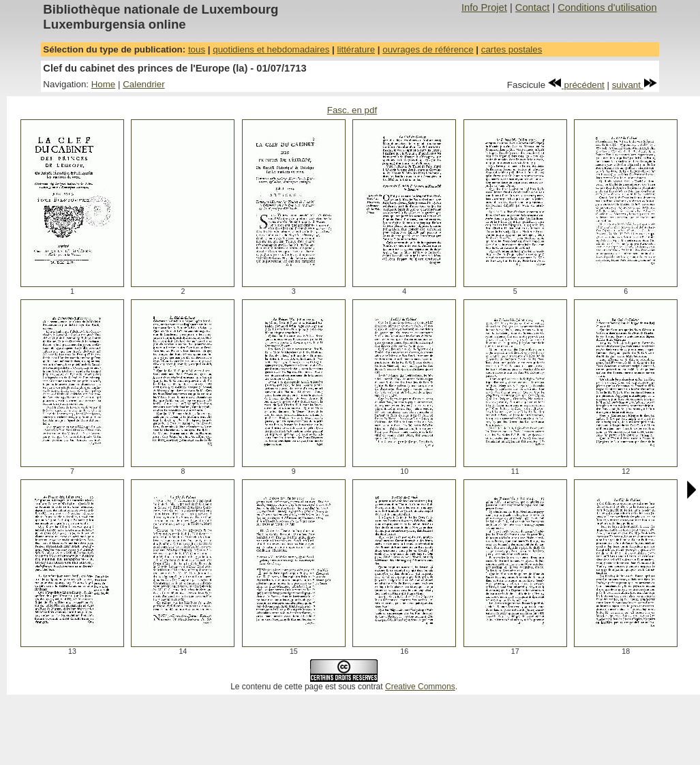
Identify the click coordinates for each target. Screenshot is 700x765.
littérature (356, 49)
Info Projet (484, 7)
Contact (533, 7)
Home (104, 84)
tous (197, 49)
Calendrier (144, 84)
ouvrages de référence (428, 49)
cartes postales (512, 49)
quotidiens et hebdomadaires (271, 49)
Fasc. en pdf (352, 110)
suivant (635, 85)
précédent (576, 85)
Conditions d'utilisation (607, 7)
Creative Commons (420, 687)
